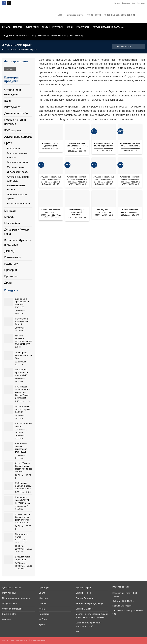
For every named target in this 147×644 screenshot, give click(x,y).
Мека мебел (12, 223)
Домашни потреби (16, 113)
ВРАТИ (46, 27)
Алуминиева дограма (18, 137)
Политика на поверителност (16, 598)
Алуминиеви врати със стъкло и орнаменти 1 (104, 178)
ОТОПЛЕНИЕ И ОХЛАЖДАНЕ (53, 36)
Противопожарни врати (17, 196)
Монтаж (117, 3)
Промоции (11, 276)
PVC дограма (13, 130)
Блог (134, 3)
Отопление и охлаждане (13, 92)
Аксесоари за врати (18, 203)
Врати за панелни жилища (17, 155)
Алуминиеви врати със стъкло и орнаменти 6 (104, 145)
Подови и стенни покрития (15, 122)
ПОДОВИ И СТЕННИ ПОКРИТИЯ (20, 36)
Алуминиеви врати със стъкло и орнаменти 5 (130, 145)
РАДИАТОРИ (83, 27)
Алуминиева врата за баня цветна (51, 211)
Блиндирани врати (18, 162)
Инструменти (13, 107)
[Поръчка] (128, 47)
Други (8, 283)
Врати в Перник (83, 593)
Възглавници (13, 257)
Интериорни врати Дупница (89, 603)
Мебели (9, 217)
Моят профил (9, 593)
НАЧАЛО (6, 27)
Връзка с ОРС (9, 614)
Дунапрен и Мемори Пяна (17, 232)
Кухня (42, 625)
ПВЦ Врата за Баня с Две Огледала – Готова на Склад (77, 146)
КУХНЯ (70, 27)
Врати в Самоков (84, 609)
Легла (42, 609)
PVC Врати (13, 148)
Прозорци (11, 270)
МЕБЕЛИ (18, 27)
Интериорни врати (18, 172)
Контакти (141, 3)
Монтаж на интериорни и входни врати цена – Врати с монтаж (92, 616)
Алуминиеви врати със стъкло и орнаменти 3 (51, 178)
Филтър (10, 69)
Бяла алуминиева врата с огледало (104, 211)
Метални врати (16, 167)
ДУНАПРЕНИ (32, 27)
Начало (5, 50)
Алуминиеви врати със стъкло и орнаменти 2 (77, 178)
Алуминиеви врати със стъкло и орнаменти (130, 178)
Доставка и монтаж (12, 588)
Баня (8, 101)
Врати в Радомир (84, 598)
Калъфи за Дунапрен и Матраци (18, 242)
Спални (43, 603)
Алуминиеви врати (16, 188)
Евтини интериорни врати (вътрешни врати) (88, 624)
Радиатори (11, 264)
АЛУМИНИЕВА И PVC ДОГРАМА (109, 27)
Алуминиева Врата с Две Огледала (51, 145)
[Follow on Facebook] (4, 3)
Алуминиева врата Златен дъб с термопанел (77, 212)
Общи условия (9, 603)
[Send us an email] (9, 3)
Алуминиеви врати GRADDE (18, 179)
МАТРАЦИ (58, 27)
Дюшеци (10, 251)
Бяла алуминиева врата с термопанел (130, 211)
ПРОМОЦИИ (77, 36)
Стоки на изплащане (12, 609)
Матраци (10, 211)
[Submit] (61, 15)
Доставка (126, 3)
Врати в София (83, 588)
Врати (14, 50)
